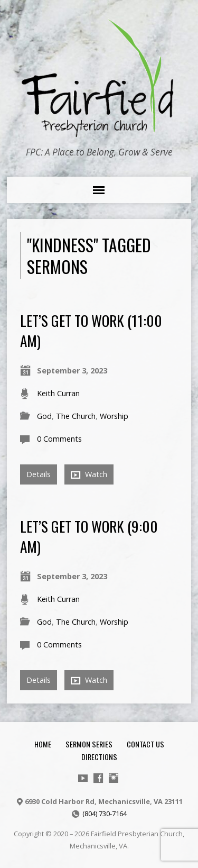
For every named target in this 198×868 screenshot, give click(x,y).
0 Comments (59, 439)
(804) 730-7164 (105, 814)
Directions (99, 757)
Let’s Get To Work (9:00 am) (89, 536)
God (44, 416)
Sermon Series (89, 744)
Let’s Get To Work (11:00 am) (91, 330)
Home (43, 744)
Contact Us (145, 744)
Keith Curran (58, 393)
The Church (76, 416)
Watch (89, 474)
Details (39, 474)
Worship (114, 416)
